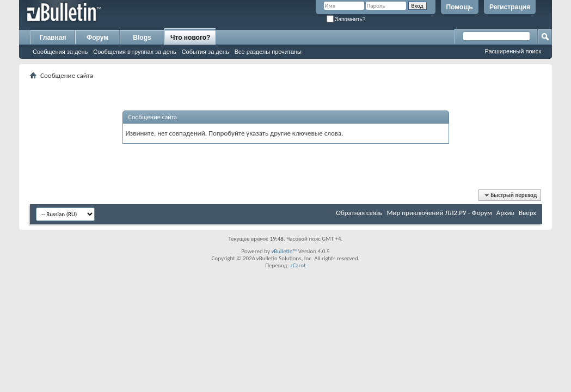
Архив (505, 213)
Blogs (142, 38)
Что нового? (190, 38)
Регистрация (510, 7)
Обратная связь (359, 213)
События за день (205, 52)
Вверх (527, 213)
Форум (97, 38)
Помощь (460, 7)
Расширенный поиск (513, 51)
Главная (53, 38)
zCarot (298, 265)
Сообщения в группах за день (134, 52)
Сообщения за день (60, 52)
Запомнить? (346, 19)
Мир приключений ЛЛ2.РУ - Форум (439, 213)
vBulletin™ (284, 251)
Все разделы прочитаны (268, 52)
